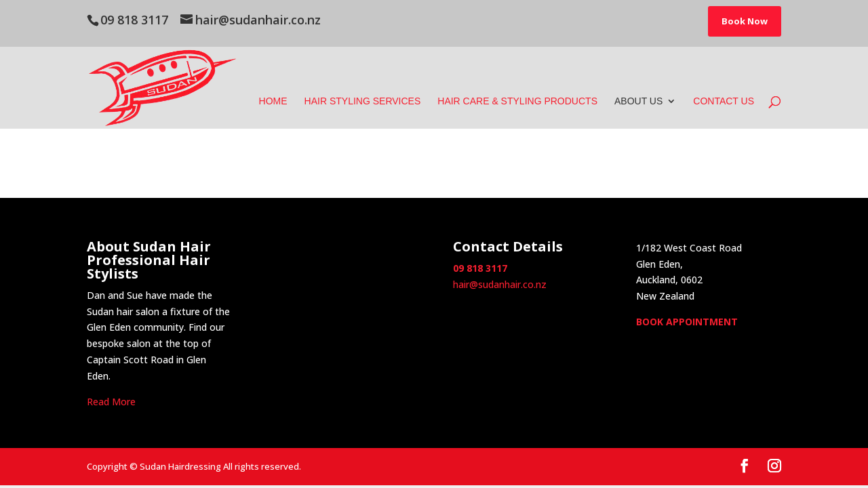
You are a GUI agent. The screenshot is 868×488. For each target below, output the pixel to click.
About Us (638, 101)
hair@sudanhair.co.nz (500, 284)
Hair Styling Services (363, 101)
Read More (111, 402)
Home (273, 101)
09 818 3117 (134, 20)
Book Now (745, 21)
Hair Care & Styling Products (517, 101)
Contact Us (724, 101)
